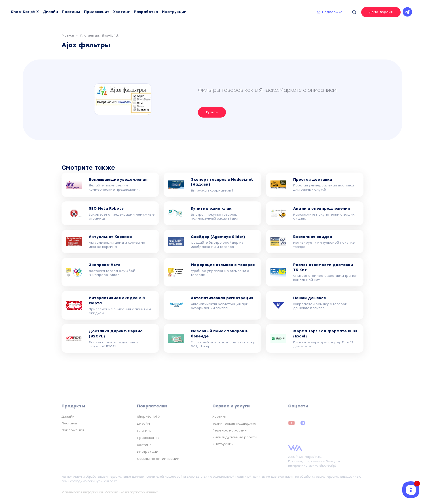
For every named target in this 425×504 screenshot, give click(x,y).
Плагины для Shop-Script (99, 36)
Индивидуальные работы (235, 437)
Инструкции (174, 12)
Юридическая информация (82, 492)
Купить (212, 112)
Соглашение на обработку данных (132, 492)
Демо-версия (381, 12)
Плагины (71, 12)
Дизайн (50, 12)
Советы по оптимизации (158, 459)
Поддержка (332, 12)
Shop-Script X (25, 12)
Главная (68, 36)
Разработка (146, 12)
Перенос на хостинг (230, 430)
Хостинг (121, 12)
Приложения (97, 12)
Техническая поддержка (234, 424)
